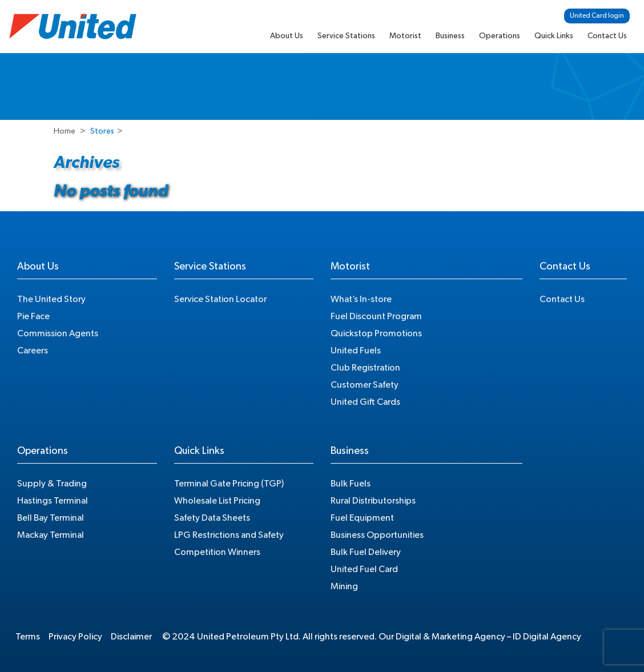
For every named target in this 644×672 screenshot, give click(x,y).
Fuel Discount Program (376, 316)
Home (65, 131)
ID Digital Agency (547, 637)
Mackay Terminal (51, 535)
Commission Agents (58, 333)
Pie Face (33, 316)
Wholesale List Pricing (217, 501)
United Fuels (356, 351)
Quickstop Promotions (376, 333)
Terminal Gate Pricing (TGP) (229, 484)
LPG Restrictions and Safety (229, 535)
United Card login (597, 15)
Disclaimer (131, 637)
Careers (33, 351)
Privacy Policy (75, 637)
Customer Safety (365, 385)
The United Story (51, 299)
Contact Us (607, 36)
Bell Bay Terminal (51, 518)
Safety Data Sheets (212, 518)
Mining (344, 586)
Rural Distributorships (373, 501)
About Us (287, 36)
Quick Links (554, 36)
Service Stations (346, 36)
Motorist (405, 36)
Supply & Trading (52, 484)
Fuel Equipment (362, 518)
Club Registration (365, 368)
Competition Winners (217, 552)
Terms (28, 637)
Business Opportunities (377, 535)
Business (450, 36)
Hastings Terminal (53, 501)
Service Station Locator (220, 299)
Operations (500, 36)
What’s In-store (361, 299)
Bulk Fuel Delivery (366, 552)
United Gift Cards (365, 402)
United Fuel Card (364, 569)
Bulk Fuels (351, 484)
